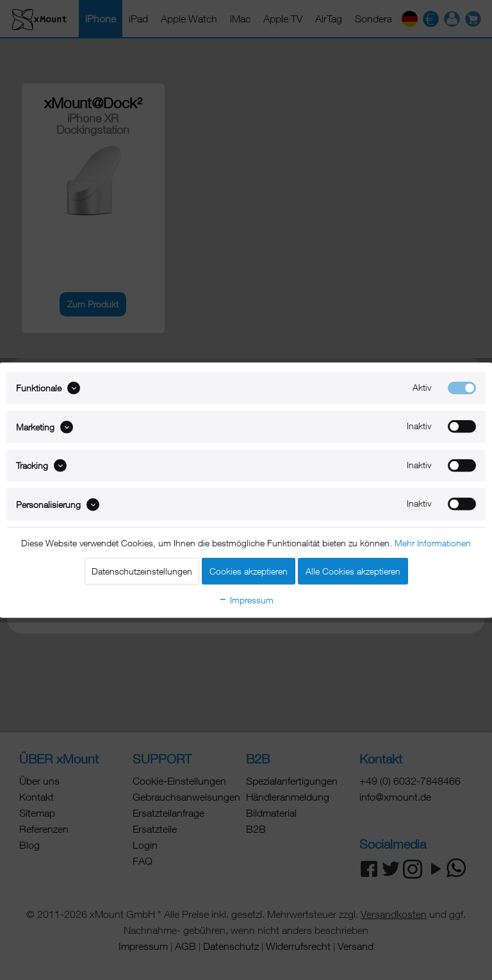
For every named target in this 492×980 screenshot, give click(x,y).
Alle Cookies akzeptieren (353, 570)
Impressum (246, 599)
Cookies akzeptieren (249, 570)
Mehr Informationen (433, 542)
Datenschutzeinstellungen (142, 570)
